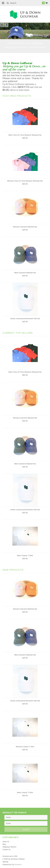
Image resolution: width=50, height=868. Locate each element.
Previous (2, 25)
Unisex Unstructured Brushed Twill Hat (25, 319)
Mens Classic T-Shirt (25, 556)
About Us (6, 842)
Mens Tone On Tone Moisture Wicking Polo (25, 135)
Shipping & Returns (9, 847)
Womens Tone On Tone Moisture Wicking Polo (25, 181)
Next (6, 25)
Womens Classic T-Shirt (25, 747)
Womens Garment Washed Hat (25, 227)
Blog (4, 844)
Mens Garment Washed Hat (25, 273)
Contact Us (6, 850)
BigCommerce (16, 865)
